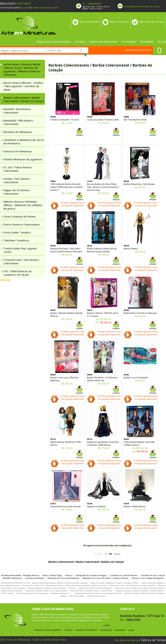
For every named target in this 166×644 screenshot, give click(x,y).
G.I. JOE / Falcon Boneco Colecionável (18, 169)
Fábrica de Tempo (153, 640)
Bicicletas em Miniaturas (18, 132)
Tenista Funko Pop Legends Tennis (20, 250)
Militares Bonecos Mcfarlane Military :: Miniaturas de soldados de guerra (23, 205)
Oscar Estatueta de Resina (19, 216)
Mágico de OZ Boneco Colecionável (17, 192)
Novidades (147, 42)
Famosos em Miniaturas (18, 151)
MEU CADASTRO (90, 22)
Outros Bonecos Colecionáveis (22, 224)
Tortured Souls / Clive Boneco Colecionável (21, 262)
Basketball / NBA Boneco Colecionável (18, 122)
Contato (80, 42)
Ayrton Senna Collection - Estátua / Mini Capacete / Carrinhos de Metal (23, 86)
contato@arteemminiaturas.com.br (142, 6)
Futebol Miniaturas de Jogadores (23, 159)
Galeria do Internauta (103, 42)
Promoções (129, 42)
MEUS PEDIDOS (119, 22)
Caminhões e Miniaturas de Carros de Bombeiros (24, 142)
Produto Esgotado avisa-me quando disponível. (73, 204)
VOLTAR (5, 280)
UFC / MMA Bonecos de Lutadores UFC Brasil (18, 273)
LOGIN (25, 8)
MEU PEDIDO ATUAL (152, 22)
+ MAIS (106, 625)
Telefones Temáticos (16, 240)
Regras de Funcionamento (54, 42)
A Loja (162, 42)
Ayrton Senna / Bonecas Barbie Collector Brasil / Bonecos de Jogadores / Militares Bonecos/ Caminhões (22, 69)
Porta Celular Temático (17, 232)
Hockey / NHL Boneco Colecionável (17, 180)
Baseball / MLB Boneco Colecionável (17, 111)
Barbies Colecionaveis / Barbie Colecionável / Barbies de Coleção (24, 99)
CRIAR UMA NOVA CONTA (46, 8)
